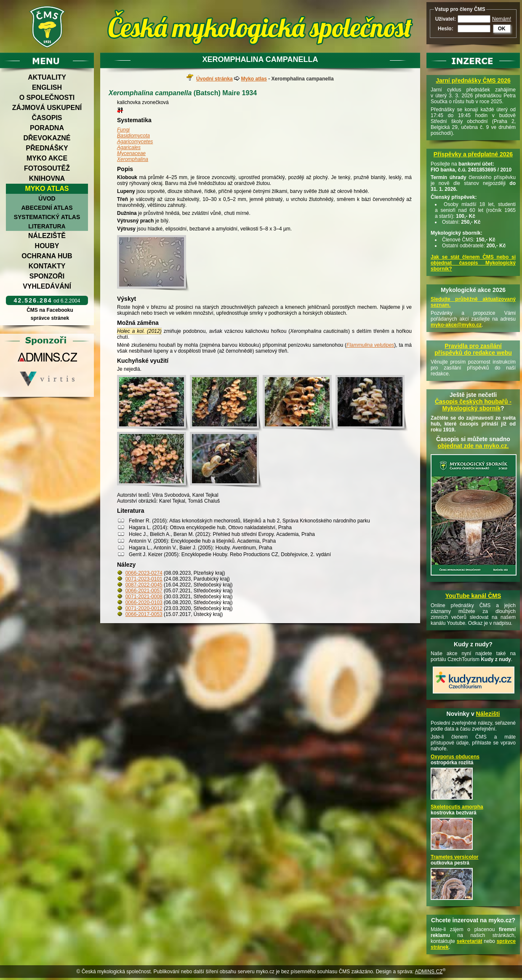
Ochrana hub (47, 256)
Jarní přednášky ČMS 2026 (473, 80)
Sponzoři (47, 276)
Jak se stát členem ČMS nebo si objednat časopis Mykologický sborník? (473, 263)
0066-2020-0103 (144, 602)
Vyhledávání (47, 286)
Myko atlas (47, 189)
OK (502, 29)
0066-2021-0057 (144, 591)
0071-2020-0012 (144, 608)
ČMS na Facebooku (50, 310)
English (47, 87)
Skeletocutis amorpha (457, 807)
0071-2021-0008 (144, 597)
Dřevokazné (47, 138)
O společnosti (47, 98)
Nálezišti (488, 714)
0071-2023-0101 (144, 579)
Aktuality (47, 77)
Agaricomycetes (135, 142)
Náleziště (47, 236)
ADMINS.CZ (429, 972)
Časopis (47, 118)
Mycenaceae (131, 153)
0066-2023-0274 (144, 573)
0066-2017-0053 (144, 614)
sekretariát (470, 941)
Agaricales (129, 147)
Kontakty (47, 266)
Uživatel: (446, 19)
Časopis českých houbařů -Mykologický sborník (473, 405)
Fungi (123, 130)
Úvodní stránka (214, 79)
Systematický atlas (47, 217)
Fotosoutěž (47, 168)
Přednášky (47, 148)
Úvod (47, 198)
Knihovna (47, 178)
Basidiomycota (133, 136)
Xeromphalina (133, 159)
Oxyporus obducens (455, 757)
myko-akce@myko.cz (456, 325)
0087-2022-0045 (144, 585)
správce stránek (50, 318)
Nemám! (502, 19)
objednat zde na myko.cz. (473, 446)
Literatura (47, 226)
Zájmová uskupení (47, 108)
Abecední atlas (47, 208)
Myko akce (47, 158)
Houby (47, 246)
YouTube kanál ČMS (473, 596)
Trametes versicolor (454, 857)
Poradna (47, 128)
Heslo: (446, 29)
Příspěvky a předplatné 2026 (473, 154)
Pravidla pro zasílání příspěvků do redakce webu (473, 349)
